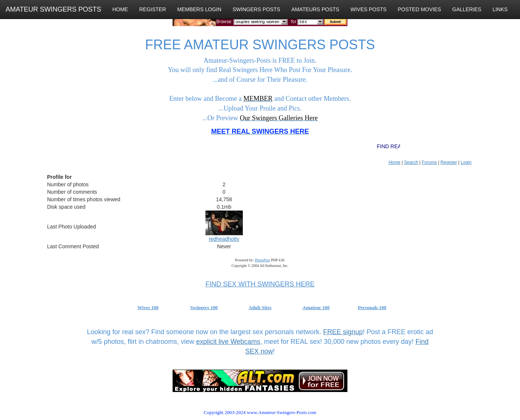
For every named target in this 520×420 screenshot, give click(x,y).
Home (394, 162)
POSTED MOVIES (420, 9)
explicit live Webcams (228, 342)
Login (466, 162)
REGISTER (153, 9)
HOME (120, 9)
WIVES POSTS (368, 9)
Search (411, 162)
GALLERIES (467, 9)
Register (449, 162)
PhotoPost (262, 260)
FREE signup (343, 332)
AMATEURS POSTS (315, 9)
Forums (429, 162)
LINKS (500, 9)
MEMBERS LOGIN (199, 9)
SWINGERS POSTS (257, 9)
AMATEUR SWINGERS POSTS (53, 9)
